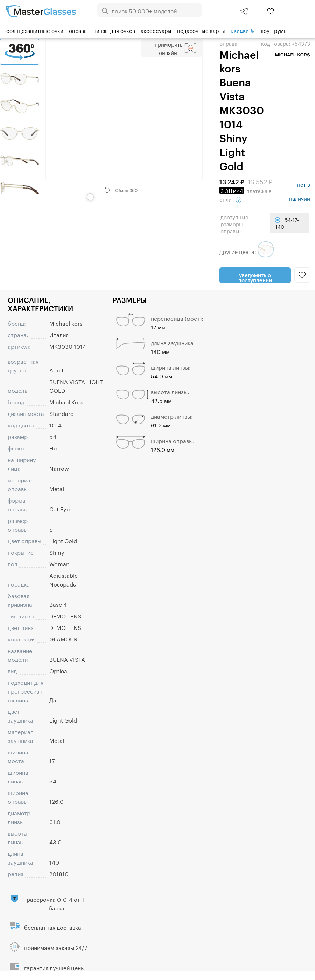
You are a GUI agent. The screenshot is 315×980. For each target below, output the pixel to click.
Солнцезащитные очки (35, 30)
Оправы (78, 30)
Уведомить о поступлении (255, 277)
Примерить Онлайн (169, 48)
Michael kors (66, 323)
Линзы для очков (114, 30)
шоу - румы (274, 30)
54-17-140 (287, 223)
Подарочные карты (201, 30)
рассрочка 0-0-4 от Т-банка (57, 903)
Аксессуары (156, 30)
